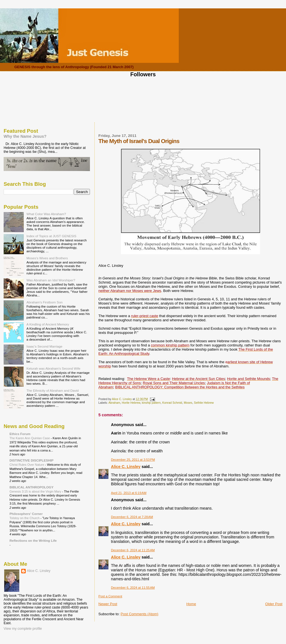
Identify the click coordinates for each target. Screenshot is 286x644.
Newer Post (108, 604)
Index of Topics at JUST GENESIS (52, 236)
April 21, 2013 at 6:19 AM (129, 493)
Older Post (274, 604)
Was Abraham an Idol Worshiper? (51, 280)
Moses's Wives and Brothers (47, 258)
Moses (188, 403)
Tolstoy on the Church (25, 518)
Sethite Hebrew (204, 403)
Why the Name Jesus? (25, 136)
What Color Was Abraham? (46, 214)
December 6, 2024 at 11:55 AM (133, 588)
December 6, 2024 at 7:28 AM (132, 517)
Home (191, 604)
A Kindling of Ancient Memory (48, 324)
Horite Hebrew (131, 403)
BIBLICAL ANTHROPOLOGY (32, 487)
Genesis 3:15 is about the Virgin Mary (36, 491)
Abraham (114, 403)
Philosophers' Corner (26, 514)
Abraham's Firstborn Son (45, 302)
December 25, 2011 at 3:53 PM (133, 460)
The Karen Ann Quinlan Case (30, 438)
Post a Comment (110, 596)
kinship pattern (151, 403)
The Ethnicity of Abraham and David (53, 390)
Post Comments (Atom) (140, 614)
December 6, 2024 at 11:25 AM (133, 550)
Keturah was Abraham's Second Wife (53, 368)
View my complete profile (23, 629)
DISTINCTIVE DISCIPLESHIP (32, 460)
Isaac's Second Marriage (45, 346)
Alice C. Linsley (126, 467)
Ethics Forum (20, 434)
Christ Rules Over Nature (27, 465)
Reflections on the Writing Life (33, 540)
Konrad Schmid (172, 403)
